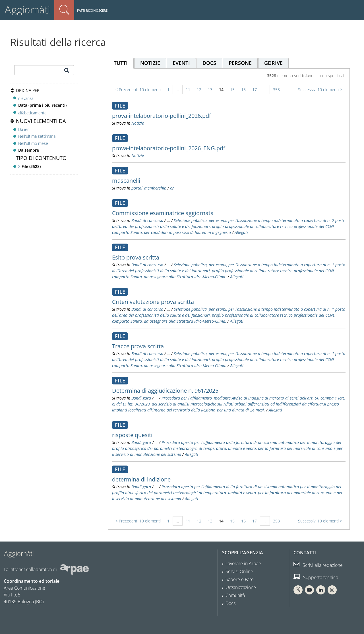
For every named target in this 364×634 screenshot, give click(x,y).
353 (276, 89)
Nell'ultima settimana (37, 136)
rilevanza (26, 98)
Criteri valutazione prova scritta (153, 302)
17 (255, 89)
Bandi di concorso (147, 220)
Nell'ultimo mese (33, 143)
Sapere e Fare (240, 579)
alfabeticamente (32, 113)
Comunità (235, 595)
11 (188, 89)
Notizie (138, 123)
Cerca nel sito (64, 10)
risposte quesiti (132, 435)
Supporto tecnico (316, 577)
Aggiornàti (27, 10)
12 (199, 89)
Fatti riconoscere (92, 10)
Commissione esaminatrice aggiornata (163, 213)
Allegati (241, 232)
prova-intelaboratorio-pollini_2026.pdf (162, 116)
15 (232, 89)
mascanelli (126, 181)
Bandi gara (141, 398)
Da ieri (24, 129)
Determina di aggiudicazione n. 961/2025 (165, 391)
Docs (230, 603)
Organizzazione (241, 587)
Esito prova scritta (136, 257)
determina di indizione (141, 479)
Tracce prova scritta (138, 346)
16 (243, 89)
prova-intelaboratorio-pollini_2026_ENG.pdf (169, 148)
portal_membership (149, 188)
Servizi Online (239, 571)
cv (172, 188)
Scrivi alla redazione (318, 565)
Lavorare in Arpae (243, 563)
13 (210, 89)
